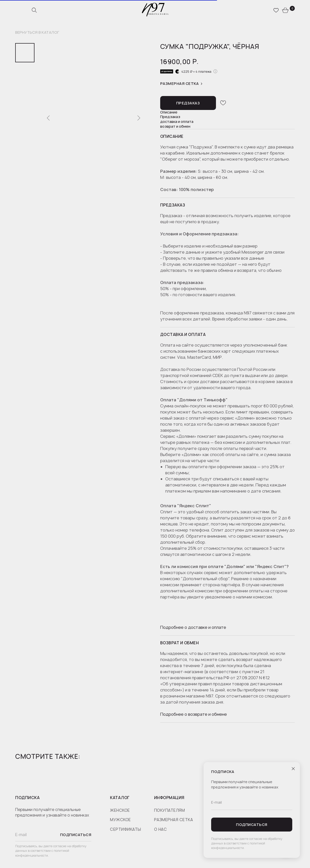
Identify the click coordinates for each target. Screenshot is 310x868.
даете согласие (55, 846)
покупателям (170, 810)
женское (120, 810)
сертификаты (126, 829)
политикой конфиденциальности (42, 853)
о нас (161, 829)
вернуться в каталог (37, 33)
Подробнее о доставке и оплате (193, 627)
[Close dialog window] (293, 769)
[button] (188, 103)
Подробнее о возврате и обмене (194, 714)
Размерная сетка (180, 84)
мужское (121, 820)
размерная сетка (174, 820)
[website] (34, 10)
